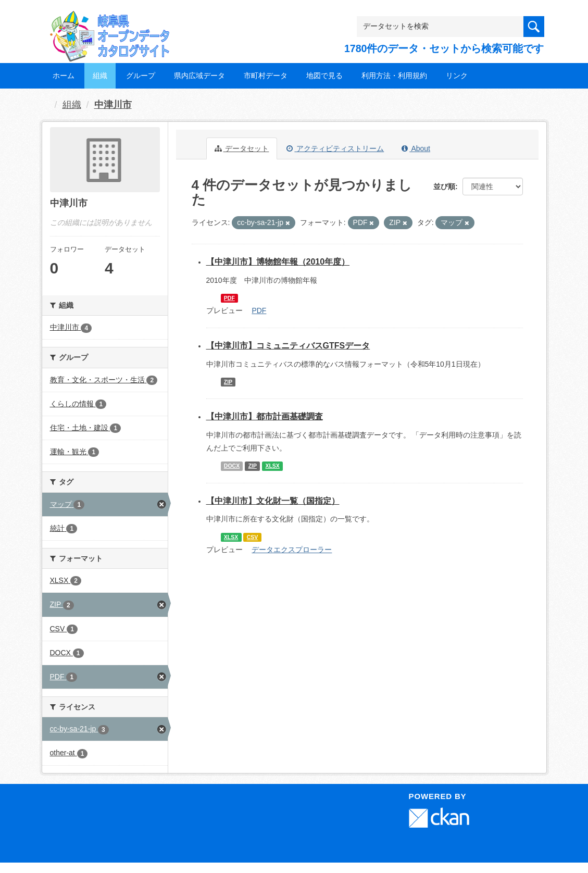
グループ (141, 76)
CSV (253, 537)
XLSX (272, 466)
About (416, 148)
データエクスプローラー (292, 550)
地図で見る (324, 76)
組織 (100, 76)
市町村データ (266, 76)
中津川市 (113, 105)
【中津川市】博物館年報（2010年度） (278, 262)
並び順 (444, 186)
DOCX (232, 466)
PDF (229, 298)
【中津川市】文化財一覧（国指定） (273, 501)
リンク (457, 76)
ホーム (64, 76)
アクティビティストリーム (335, 148)
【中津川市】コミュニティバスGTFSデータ (288, 346)
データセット (242, 148)
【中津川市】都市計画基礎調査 (265, 416)
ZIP (228, 382)
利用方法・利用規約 (394, 76)
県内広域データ (199, 76)
